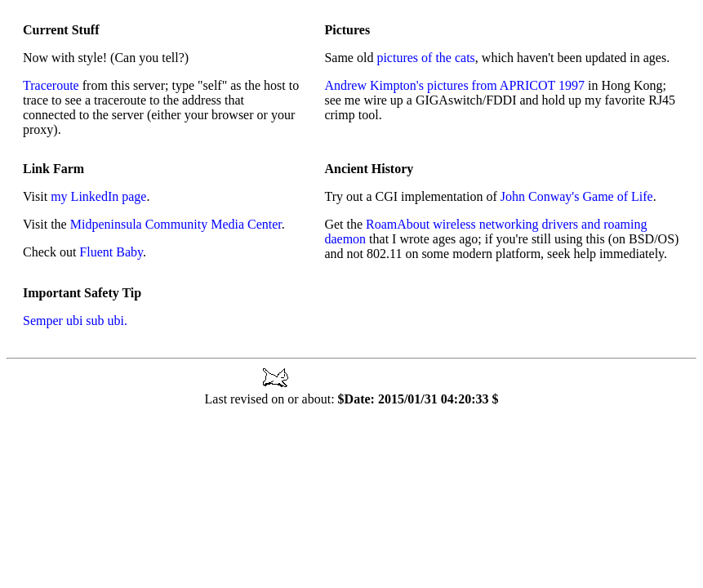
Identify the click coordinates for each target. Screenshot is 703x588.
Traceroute (51, 85)
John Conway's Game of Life (577, 196)
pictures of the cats (425, 58)
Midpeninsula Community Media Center (176, 224)
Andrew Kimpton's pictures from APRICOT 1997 (454, 85)
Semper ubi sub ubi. (75, 321)
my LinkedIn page (98, 196)
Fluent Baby (111, 252)
